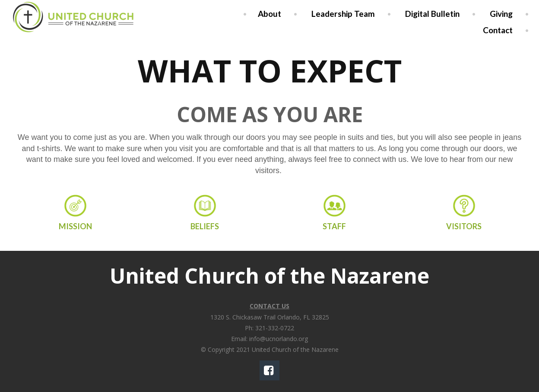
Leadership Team (343, 14)
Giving (501, 14)
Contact (498, 30)
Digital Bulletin (432, 14)
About (269, 14)
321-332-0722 (275, 328)
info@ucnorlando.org (279, 339)
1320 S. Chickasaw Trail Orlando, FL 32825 (270, 317)
